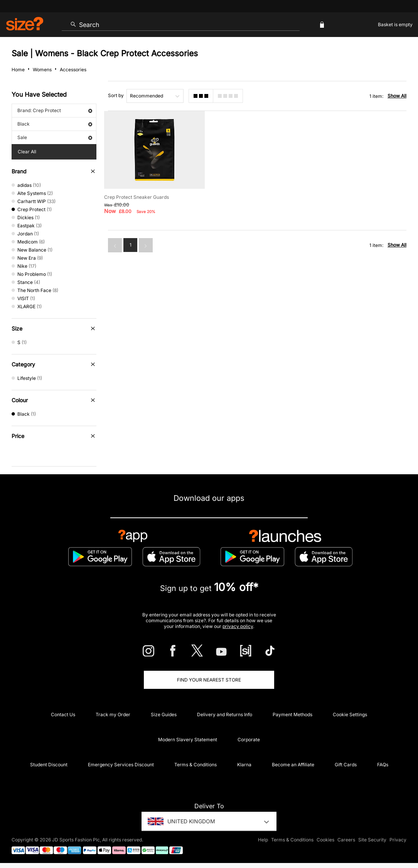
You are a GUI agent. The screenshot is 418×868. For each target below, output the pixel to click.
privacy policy (238, 626)
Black (55, 124)
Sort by (116, 95)
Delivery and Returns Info (225, 714)
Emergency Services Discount (121, 765)
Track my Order (113, 714)
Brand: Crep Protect (55, 110)
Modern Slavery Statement (188, 740)
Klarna (244, 765)
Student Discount (49, 765)
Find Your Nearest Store (209, 680)
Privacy (398, 840)
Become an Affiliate (293, 765)
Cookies (325, 840)
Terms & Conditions (196, 765)
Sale (55, 137)
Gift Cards (346, 765)
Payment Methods (292, 714)
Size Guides (164, 714)
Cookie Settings (350, 714)
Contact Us (63, 714)
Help (263, 840)
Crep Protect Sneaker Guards (137, 196)
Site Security (372, 840)
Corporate (249, 740)
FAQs (383, 765)
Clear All (27, 152)
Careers (346, 840)
